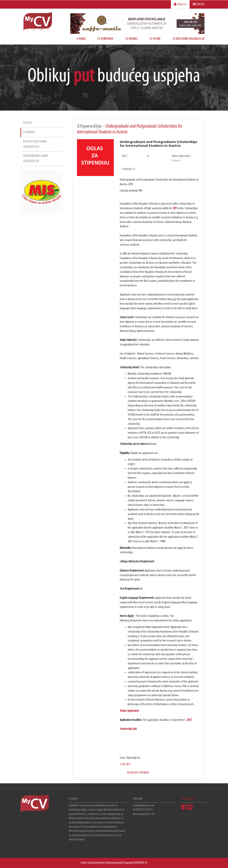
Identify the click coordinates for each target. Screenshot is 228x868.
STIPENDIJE (29, 132)
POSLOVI (28, 123)
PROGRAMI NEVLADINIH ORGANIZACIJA (36, 159)
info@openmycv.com (145, 806)
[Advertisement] (42, 273)
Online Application (129, 711)
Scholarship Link (128, 729)
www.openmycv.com (145, 814)
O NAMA (81, 39)
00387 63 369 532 (144, 810)
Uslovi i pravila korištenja (92, 863)
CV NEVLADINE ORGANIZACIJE (189, 39)
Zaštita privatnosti (114, 863)
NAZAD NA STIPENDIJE (138, 773)
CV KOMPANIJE (105, 39)
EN (199, 4)
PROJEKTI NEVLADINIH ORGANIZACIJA (35, 144)
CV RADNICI (131, 39)
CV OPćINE (155, 39)
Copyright (129, 863)
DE (203, 4)
